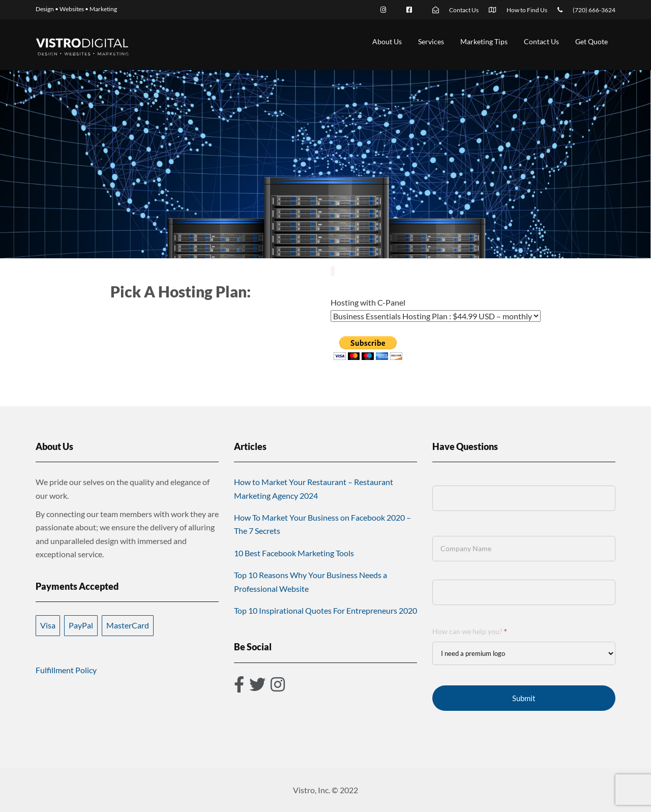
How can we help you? (470, 631)
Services (431, 41)
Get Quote (591, 41)
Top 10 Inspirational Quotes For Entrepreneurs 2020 (325, 610)
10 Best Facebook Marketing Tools (294, 553)
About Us (387, 41)
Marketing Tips (484, 41)
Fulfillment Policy (66, 670)
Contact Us (541, 41)
